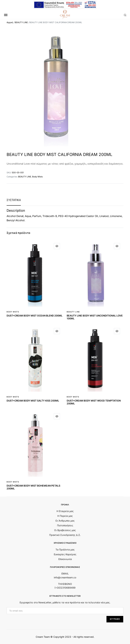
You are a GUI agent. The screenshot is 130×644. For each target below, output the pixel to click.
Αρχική (10, 22)
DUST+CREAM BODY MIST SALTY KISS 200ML (33, 401)
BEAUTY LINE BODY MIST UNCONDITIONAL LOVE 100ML (95, 317)
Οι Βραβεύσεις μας (65, 530)
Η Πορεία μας (65, 516)
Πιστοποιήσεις (65, 525)
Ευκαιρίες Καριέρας (65, 554)
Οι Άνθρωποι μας (65, 521)
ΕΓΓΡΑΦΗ (115, 619)
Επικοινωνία (65, 559)
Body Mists (37, 177)
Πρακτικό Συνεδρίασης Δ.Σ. (65, 535)
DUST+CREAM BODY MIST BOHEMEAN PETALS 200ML (33, 487)
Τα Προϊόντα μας (65, 550)
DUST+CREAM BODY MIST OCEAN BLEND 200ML (35, 316)
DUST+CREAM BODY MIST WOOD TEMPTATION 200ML (94, 402)
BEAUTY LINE (21, 22)
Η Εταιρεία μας (65, 511)
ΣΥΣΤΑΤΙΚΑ (14, 200)
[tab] (14, 200)
